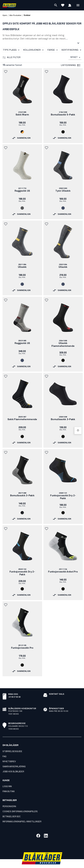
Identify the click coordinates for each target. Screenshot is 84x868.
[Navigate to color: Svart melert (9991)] (63, 208)
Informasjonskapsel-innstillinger (22, 815)
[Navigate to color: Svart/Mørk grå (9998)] (22, 513)
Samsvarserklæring (14, 760)
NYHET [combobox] (74, 57)
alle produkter (15, 15)
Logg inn (7, 780)
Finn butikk (9, 785)
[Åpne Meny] (78, 5)
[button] (6, 72)
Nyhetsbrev (9, 755)
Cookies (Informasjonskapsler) (20, 805)
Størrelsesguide (12, 745)
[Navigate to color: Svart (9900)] (63, 132)
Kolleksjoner (34, 50)
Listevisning (71, 65)
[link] (22, 106)
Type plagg (12, 50)
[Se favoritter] (63, 5)
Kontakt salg (57, 687)
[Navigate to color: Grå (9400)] (22, 208)
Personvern (9, 800)
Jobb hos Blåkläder (13, 765)
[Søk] (56, 5)
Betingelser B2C (12, 810)
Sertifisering (72, 50)
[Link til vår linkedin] (46, 829)
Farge (53, 50)
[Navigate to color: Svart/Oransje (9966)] (22, 132)
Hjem (5, 15)
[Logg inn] (70, 5)
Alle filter (12, 57)
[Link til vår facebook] (38, 829)
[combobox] (75, 57)
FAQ (4, 750)
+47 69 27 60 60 (14, 690)
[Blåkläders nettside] (9, 5)
